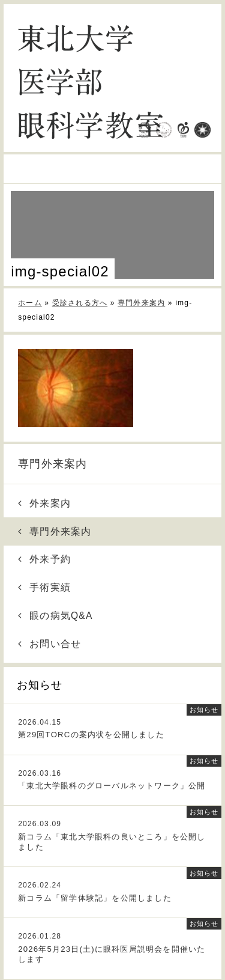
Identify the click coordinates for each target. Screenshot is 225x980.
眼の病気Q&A (55, 616)
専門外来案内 (52, 464)
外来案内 (44, 503)
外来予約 (44, 559)
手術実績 (44, 587)
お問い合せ (50, 644)
